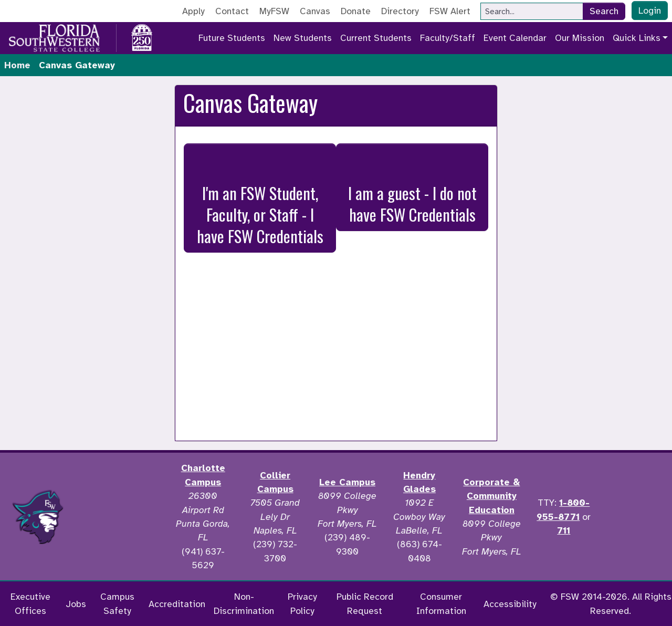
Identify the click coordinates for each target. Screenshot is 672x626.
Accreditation (177, 604)
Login (650, 11)
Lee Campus (347, 482)
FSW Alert (450, 11)
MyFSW (274, 11)
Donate (356, 11)
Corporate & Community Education (491, 496)
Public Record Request (365, 603)
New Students (303, 38)
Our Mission (580, 38)
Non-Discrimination (244, 603)
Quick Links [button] (637, 38)
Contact (232, 11)
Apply (193, 11)
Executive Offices (30, 603)
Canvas (315, 11)
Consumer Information (441, 603)
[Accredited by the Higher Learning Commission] (121, 517)
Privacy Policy (302, 603)
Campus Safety (117, 603)
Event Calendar (515, 38)
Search (604, 11)
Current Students (376, 38)
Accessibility (510, 604)
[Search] (532, 11)
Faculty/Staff (448, 38)
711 (564, 530)
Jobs (76, 604)
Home (17, 65)
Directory (400, 11)
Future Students (232, 38)
